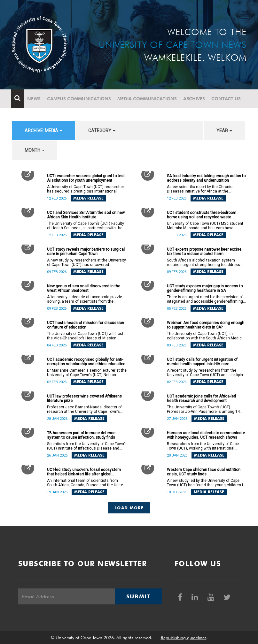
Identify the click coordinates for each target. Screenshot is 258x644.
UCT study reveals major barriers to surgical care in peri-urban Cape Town (86, 252)
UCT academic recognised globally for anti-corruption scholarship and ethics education (86, 362)
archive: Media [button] (43, 131)
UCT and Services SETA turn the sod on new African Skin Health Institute (86, 215)
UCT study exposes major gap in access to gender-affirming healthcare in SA (205, 288)
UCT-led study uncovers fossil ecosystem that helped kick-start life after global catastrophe (84, 472)
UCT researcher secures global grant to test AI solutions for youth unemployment (86, 178)
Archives (195, 99)
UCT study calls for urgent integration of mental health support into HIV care (202, 362)
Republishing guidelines (184, 638)
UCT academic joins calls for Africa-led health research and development (201, 398)
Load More (129, 508)
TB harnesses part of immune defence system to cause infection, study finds (81, 435)
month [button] (35, 150)
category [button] (102, 131)
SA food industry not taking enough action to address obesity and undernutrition (206, 178)
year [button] (224, 131)
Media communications (148, 99)
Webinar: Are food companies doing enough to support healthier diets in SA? (206, 325)
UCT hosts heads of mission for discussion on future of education (86, 325)
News (35, 99)
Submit (138, 596)
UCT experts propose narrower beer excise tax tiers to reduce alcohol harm (204, 252)
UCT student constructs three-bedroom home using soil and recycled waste (202, 215)
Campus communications (80, 99)
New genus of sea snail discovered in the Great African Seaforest (84, 288)
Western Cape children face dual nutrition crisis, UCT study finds (204, 472)
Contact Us (227, 99)
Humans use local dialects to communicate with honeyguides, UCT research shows (206, 435)
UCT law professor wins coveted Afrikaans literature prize (84, 398)
